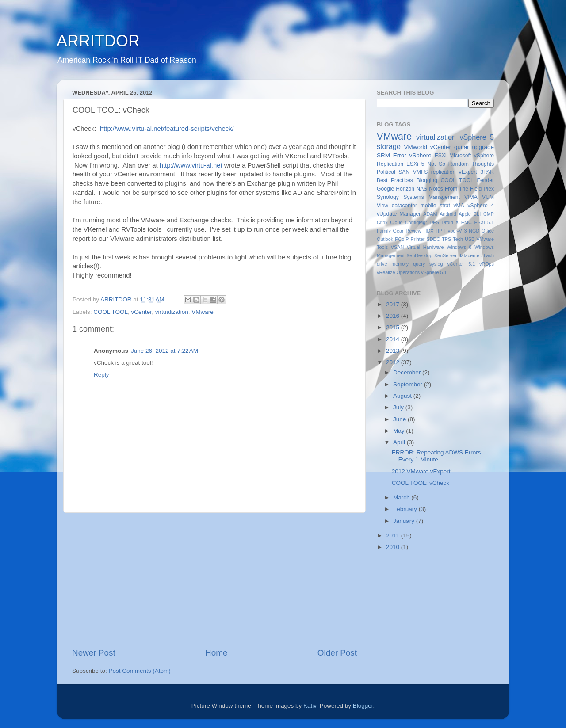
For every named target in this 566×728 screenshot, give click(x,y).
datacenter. (470, 255)
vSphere (421, 155)
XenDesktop (419, 255)
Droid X (450, 222)
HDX (429, 231)
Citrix (382, 222)
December (408, 372)
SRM (383, 155)
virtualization (172, 312)
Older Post (337, 653)
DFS (434, 222)
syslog (436, 264)
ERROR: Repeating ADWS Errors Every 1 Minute (436, 456)
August (403, 396)
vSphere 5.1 (434, 272)
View (382, 206)
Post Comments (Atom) (140, 671)
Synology (388, 197)
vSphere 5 (477, 137)
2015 (394, 327)
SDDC (433, 239)
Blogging (427, 180)
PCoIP (402, 239)
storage (389, 146)
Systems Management (432, 197)
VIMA (471, 197)
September (409, 384)
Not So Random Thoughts (461, 164)
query (419, 264)
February (406, 509)
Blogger (363, 706)
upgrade (483, 147)
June (400, 419)
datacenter (404, 206)
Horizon (405, 189)
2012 (394, 362)
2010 (394, 547)
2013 (394, 351)
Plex (489, 189)
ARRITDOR (98, 41)
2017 (394, 304)
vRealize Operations (398, 272)
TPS (446, 239)
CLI (477, 214)
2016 (394, 316)
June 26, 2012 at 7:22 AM (164, 351)
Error (400, 155)
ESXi (441, 156)
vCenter (142, 312)
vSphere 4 (481, 206)
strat (445, 206)
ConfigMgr (416, 222)
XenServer (446, 255)
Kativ (310, 706)
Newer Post (94, 653)
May (400, 431)
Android (448, 214)
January (405, 521)
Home (216, 653)
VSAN (397, 247)
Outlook (385, 239)
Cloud (396, 222)
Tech (458, 239)
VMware (203, 312)
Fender (486, 180)
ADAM (430, 214)
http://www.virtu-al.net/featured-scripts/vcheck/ (167, 129)
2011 (394, 536)
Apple (465, 214)
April (400, 442)
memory (400, 264)
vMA (459, 206)
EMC (467, 222)
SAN (404, 172)
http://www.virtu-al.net (191, 165)
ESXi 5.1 (484, 222)
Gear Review (407, 231)
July (399, 407)
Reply (101, 375)
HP (439, 231)
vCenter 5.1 (461, 264)
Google (385, 189)
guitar (462, 147)
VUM (488, 197)
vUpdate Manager (399, 214)
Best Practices (395, 180)
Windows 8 (459, 247)
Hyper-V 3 (455, 231)
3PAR (487, 172)
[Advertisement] (214, 580)
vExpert (468, 172)
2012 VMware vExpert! (422, 471)
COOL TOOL (111, 312)
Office (488, 231)
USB (470, 239)
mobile (428, 206)
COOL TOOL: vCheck (421, 483)
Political (386, 172)
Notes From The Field (455, 189)
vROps (487, 264)
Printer (418, 239)
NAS (422, 189)
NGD (474, 231)
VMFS (421, 172)
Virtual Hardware (425, 247)
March (402, 497)
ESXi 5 (415, 164)
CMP (489, 214)
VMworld (416, 147)
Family (384, 231)
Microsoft (460, 156)
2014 (394, 339)
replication (443, 172)
